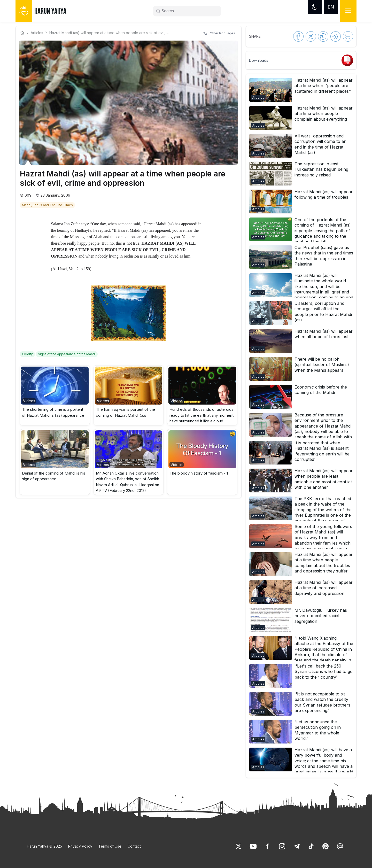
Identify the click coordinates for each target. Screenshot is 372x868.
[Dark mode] (315, 7)
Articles (37, 33)
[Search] (189, 11)
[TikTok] (311, 846)
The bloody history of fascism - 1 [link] (199, 473)
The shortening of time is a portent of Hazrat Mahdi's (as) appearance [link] (53, 412)
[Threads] (340, 846)
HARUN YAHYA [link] (50, 11)
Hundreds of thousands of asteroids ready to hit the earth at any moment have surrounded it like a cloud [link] (202, 415)
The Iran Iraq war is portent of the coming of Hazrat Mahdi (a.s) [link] (125, 412)
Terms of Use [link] (110, 846)
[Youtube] (253, 846)
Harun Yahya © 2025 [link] (44, 846)
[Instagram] (282, 846)
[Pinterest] (326, 846)
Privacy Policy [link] (80, 846)
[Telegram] (297, 846)
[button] (55, 395)
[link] (48, 205)
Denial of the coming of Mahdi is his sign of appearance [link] (54, 476)
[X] (239, 846)
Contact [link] (134, 846)
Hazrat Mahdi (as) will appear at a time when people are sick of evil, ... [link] (109, 33)
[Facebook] (268, 846)
